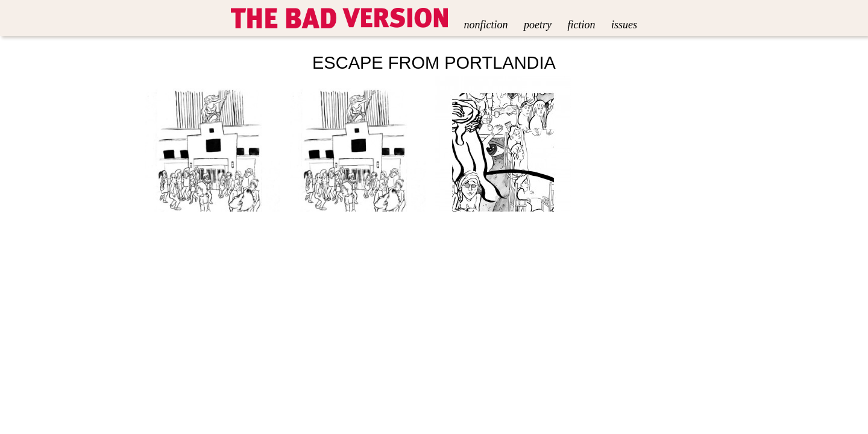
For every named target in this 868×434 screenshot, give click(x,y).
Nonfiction (486, 25)
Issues (624, 25)
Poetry (538, 25)
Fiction (581, 25)
